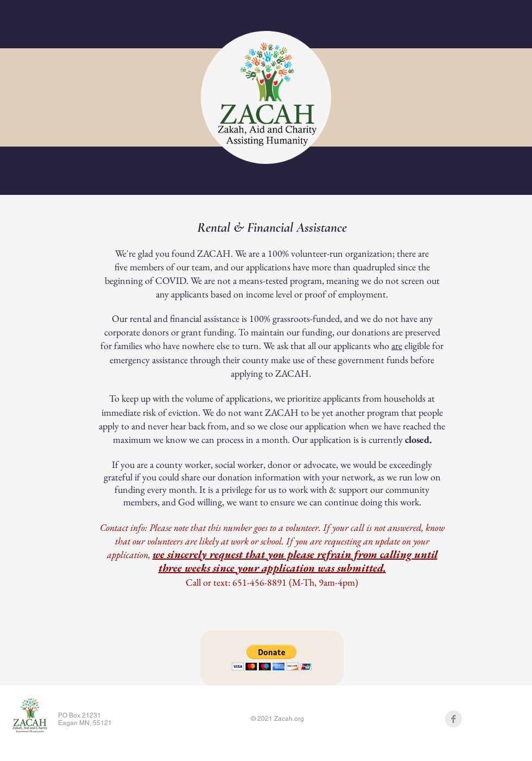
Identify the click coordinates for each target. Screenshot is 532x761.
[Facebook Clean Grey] (454, 719)
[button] (272, 658)
